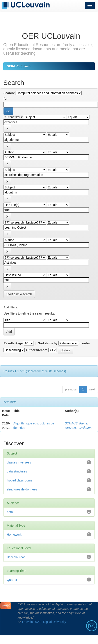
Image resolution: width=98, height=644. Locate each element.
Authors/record (37, 350)
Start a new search (19, 294)
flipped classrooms (20, 480)
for (6, 98)
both (10, 512)
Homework (14, 535)
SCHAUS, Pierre (76, 423)
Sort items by (48, 343)
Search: (9, 93)
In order (84, 343)
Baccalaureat (16, 557)
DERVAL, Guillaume (78, 428)
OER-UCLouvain (19, 66)
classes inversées (19, 462)
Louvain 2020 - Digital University (44, 622)
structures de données (22, 489)
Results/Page (13, 343)
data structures (17, 471)
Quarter (12, 580)
